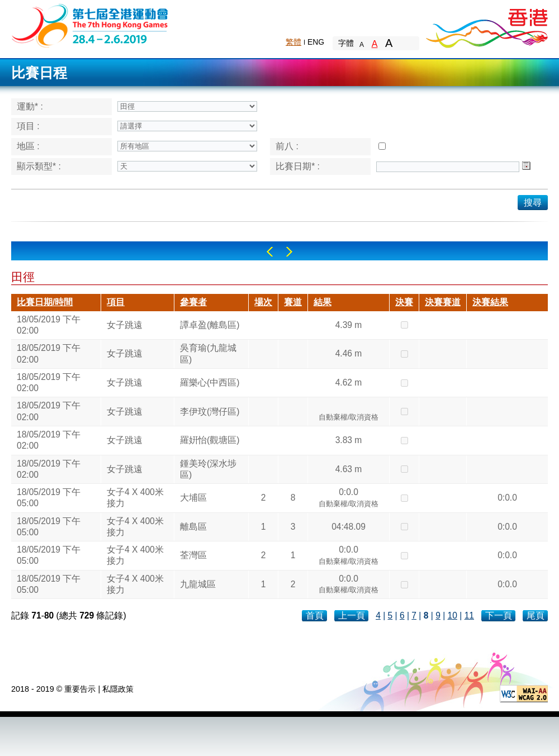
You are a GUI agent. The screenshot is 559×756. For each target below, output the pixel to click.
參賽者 (193, 302)
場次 (263, 302)
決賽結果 (490, 302)
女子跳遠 (125, 325)
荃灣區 (193, 555)
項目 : (28, 126)
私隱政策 (118, 689)
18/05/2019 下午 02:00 (49, 325)
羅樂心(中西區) (210, 382)
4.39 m (349, 325)
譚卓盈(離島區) (210, 325)
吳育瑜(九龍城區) (208, 353)
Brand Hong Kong (486, 25)
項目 (116, 302)
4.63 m (349, 469)
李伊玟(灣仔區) (210, 412)
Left (270, 252)
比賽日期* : (298, 166)
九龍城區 (198, 584)
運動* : (30, 106)
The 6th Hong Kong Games (90, 25)
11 (469, 615)
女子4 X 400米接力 (135, 498)
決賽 (404, 302)
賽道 (293, 302)
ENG (316, 42)
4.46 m (349, 353)
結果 (323, 302)
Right (289, 252)
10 (453, 615)
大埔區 (193, 498)
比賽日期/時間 (45, 302)
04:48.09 (349, 527)
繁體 (293, 42)
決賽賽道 (443, 302)
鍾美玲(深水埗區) (208, 469)
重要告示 (80, 689)
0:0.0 (349, 499)
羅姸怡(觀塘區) (210, 440)
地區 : (28, 146)
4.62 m (349, 382)
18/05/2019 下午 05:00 (49, 498)
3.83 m (349, 440)
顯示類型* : (39, 166)
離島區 (193, 527)
